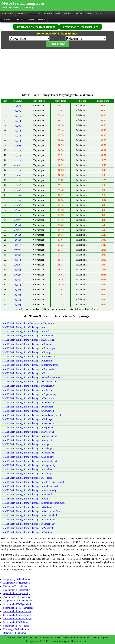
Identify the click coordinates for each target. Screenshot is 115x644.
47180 (18, 200)
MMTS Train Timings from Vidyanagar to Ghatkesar (28, 407)
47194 (18, 305)
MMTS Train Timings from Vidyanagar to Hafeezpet (28, 419)
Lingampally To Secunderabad (18, 601)
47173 (18, 131)
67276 (18, 166)
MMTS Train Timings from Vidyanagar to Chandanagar (29, 382)
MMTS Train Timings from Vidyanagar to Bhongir (27, 352)
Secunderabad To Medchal (16, 626)
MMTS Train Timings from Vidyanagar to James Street (29, 440)
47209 (18, 205)
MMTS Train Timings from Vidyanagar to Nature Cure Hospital (33, 482)
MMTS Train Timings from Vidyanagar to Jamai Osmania (30, 436)
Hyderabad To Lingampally (16, 593)
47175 (18, 151)
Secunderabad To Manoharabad (18, 608)
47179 (18, 190)
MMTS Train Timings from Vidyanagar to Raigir (26, 499)
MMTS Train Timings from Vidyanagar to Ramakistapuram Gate (34, 503)
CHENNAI (21, 14)
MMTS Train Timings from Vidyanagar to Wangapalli (28, 528)
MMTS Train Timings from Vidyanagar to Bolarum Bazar (30, 365)
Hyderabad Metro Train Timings (36, 27)
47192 (18, 290)
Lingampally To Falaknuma (17, 579)
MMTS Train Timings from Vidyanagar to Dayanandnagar (30, 394)
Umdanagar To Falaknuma (16, 629)
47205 (18, 111)
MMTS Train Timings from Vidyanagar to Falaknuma (28, 398)
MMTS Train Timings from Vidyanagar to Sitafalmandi (29, 520)
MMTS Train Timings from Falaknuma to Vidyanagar (28, 323)
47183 (18, 225)
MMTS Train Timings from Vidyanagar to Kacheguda (28, 448)
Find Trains (58, 44)
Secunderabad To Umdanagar (17, 619)
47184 (18, 230)
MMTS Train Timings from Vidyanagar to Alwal (26, 331)
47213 (18, 136)
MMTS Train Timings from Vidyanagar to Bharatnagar (29, 348)
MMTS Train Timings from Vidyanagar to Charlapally (28, 386)
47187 (18, 255)
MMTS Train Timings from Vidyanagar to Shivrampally (29, 490)
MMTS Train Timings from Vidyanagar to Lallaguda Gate (30, 461)
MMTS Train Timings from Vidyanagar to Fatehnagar (28, 402)
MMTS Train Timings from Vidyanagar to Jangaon (27, 444)
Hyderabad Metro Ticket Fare (80, 27)
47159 (18, 300)
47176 (18, 156)
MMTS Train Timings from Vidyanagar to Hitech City (28, 423)
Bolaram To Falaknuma (15, 633)
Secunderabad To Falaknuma (17, 611)
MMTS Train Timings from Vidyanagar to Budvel (26, 373)
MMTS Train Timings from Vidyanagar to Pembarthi (28, 494)
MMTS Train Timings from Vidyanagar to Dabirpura (28, 390)
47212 (18, 180)
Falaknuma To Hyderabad (16, 586)
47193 (18, 295)
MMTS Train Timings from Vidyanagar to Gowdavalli (28, 411)
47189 (18, 195)
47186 (18, 240)
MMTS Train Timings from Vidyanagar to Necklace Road (30, 486)
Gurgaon (20, 19)
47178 (18, 171)
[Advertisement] (57, 70)
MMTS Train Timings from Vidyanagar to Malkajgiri (28, 474)
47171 (18, 116)
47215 (18, 215)
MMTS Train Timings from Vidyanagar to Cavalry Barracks (31, 377)
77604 (18, 146)
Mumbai (48, 14)
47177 (18, 161)
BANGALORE (35, 14)
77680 (18, 186)
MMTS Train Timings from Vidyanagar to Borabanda (28, 369)
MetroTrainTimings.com (23, 3)
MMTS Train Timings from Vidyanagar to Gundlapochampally (33, 415)
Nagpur (42, 19)
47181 (18, 210)
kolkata (68, 14)
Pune (58, 14)
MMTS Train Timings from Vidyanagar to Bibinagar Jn (29, 356)
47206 (18, 126)
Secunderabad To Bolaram (16, 622)
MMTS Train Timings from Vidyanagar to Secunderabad (30, 515)
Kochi (99, 14)
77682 (18, 250)
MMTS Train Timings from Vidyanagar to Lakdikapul (28, 457)
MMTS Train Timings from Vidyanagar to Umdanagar (28, 524)
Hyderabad (8, 14)
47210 (18, 260)
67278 (18, 275)
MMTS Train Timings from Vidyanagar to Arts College (29, 340)
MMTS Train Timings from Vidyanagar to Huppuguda (28, 428)
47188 (18, 265)
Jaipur (89, 14)
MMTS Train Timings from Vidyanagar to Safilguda (27, 507)
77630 (18, 106)
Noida (31, 19)
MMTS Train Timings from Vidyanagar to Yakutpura (28, 532)
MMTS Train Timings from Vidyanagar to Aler (25, 327)
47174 (18, 141)
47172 (18, 121)
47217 (18, 245)
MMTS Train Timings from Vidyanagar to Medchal (27, 478)
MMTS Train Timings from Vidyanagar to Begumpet (28, 344)
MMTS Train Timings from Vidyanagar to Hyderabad (28, 432)
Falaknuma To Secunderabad (17, 597)
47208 (18, 176)
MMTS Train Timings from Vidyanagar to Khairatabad (29, 453)
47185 (18, 235)
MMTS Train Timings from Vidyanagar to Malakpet (27, 469)
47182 (18, 220)
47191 (18, 280)
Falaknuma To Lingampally (17, 590)
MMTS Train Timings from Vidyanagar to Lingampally (29, 465)
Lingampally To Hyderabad (16, 583)
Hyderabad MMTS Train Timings (18, 7)
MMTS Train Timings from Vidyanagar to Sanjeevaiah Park (31, 511)
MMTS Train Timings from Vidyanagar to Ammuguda (28, 336)
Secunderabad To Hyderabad (17, 604)
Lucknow (7, 19)
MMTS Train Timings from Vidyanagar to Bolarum (27, 361)
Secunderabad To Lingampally (18, 615)
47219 (18, 285)
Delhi (79, 14)
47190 (18, 270)
